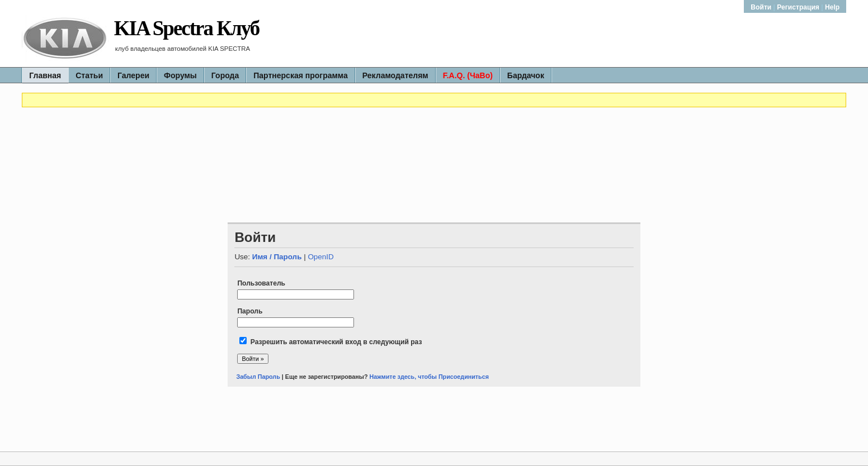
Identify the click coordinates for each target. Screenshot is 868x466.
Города (225, 75)
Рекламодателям (395, 75)
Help (832, 7)
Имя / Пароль (277, 257)
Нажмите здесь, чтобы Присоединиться (429, 377)
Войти (762, 7)
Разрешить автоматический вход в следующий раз (336, 342)
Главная (45, 75)
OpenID (320, 257)
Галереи (133, 75)
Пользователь (261, 283)
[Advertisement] (434, 141)
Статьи (89, 75)
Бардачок (526, 75)
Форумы (180, 75)
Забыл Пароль (258, 377)
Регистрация (798, 7)
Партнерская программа (301, 75)
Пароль (250, 311)
